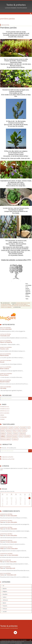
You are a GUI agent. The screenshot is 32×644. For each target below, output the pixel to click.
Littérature (4, 304)
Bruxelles (23, 303)
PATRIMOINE (3, 417)
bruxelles (27, 436)
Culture (28, 303)
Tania (2, 516)
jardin (25, 304)
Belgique (19, 303)
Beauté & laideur (5, 382)
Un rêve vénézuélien (6, 329)
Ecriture (10, 433)
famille (2, 430)
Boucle (2, 362)
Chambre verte (4, 349)
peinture (9, 430)
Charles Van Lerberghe (8, 260)
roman (17, 428)
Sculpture (15, 439)
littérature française (12, 436)
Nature (4, 603)
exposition (23, 428)
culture (3, 436)
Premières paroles (8, 28)
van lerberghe (8, 307)
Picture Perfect (4, 375)
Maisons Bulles (4, 355)
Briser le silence (5, 369)
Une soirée (3, 388)
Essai (19, 430)
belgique (3, 433)
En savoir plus (19, 643)
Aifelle (2, 549)
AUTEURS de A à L (5, 407)
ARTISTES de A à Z (5, 411)
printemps (28, 293)
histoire (16, 433)
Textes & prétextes (16, 5)
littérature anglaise (6, 439)
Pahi (1, 562)
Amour (21, 436)
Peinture (5, 609)
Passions (9, 304)
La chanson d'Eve (21, 260)
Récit (14, 430)
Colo (2, 542)
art (29, 428)
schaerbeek (4, 428)
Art (3, 586)
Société (5, 612)
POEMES (2, 419)
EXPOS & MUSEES (5, 413)
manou (2, 555)
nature (25, 430)
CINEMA (2, 415)
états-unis (23, 433)
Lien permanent (5, 303)
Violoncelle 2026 (5, 336)
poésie (11, 428)
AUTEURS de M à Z (5, 409)
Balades (5, 589)
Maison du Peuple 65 (6, 342)
